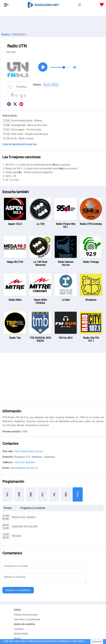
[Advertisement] (53, 24)
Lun (7, 494)
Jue (43, 494)
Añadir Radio (21, 634)
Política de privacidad (26, 615)
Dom (78, 494)
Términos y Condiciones (27, 619)
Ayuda (17, 638)
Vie (54, 494)
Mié (31, 494)
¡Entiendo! (97, 642)
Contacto (19, 629)
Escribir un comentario (18, 590)
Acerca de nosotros (24, 624)
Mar (19, 494)
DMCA (17, 610)
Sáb (66, 494)
